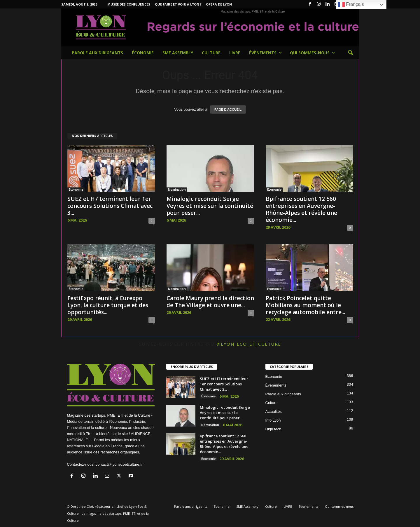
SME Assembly (178, 53)
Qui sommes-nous (312, 53)
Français (351, 5)
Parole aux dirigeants (97, 53)
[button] (350, 53)
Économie (143, 53)
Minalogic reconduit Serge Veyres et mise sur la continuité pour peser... (210, 206)
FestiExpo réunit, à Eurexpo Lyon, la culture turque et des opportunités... (108, 305)
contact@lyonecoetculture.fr (119, 464)
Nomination (177, 189)
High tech (273, 429)
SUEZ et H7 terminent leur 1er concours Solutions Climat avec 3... (110, 206)
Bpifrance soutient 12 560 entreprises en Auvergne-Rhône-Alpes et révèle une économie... (301, 209)
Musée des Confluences (129, 4)
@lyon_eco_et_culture (249, 344)
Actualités (274, 412)
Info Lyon (273, 420)
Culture (211, 53)
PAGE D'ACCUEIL (228, 109)
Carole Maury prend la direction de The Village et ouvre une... (210, 302)
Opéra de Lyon (219, 4)
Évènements (265, 53)
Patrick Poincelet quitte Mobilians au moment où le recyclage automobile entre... (305, 305)
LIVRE (235, 53)
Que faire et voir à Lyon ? (178, 4)
